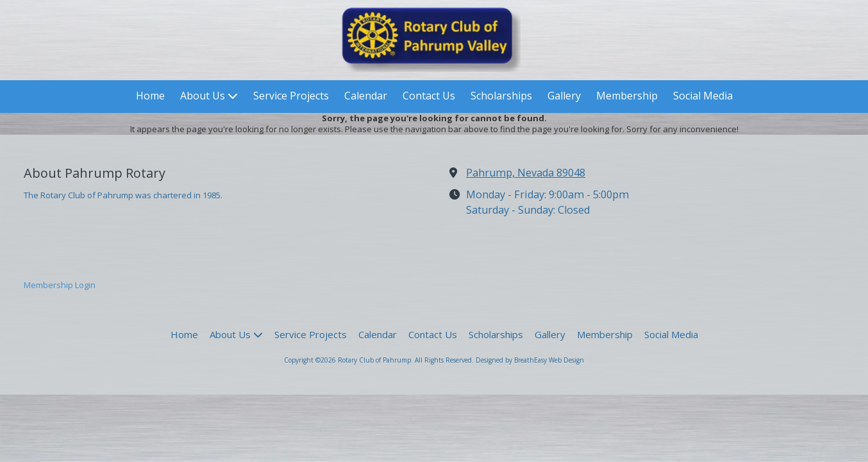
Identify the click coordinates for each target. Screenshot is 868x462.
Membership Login (60, 285)
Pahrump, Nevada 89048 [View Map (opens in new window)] (526, 173)
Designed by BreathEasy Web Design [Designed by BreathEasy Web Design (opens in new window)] (530, 360)
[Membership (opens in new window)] (627, 97)
